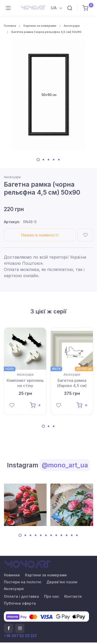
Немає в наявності (40, 235)
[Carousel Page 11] (72, 535)
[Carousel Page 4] (54, 160)
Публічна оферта (20, 603)
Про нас (52, 596)
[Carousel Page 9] (61, 535)
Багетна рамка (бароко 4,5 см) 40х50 (72, 383)
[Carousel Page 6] (46, 535)
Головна (10, 26)
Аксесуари (72, 26)
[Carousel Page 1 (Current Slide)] (38, 160)
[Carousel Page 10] (67, 535)
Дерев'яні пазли (62, 582)
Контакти (73, 596)
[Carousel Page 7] (51, 535)
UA (54, 8)
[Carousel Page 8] (56, 535)
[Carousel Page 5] (59, 160)
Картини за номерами (40, 26)
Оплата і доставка (21, 596)
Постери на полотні (23, 582)
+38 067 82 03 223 (20, 636)
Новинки (12, 575)
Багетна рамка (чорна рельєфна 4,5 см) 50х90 (46, 32)
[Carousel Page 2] (43, 160)
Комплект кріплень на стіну (25, 383)
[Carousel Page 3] (48, 160)
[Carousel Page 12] (77, 535)
